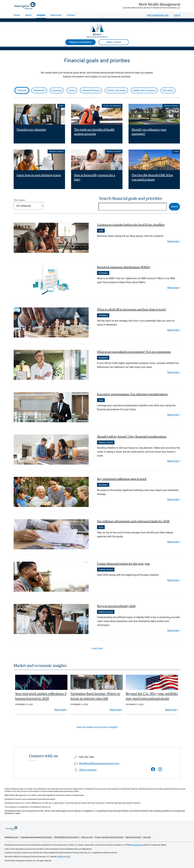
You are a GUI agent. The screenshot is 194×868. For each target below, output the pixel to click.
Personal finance (91, 90)
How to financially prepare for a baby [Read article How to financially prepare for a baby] (95, 177)
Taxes (72, 90)
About (28, 15)
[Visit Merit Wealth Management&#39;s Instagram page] (160, 769)
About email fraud (133, 837)
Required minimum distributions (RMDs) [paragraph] (124, 267)
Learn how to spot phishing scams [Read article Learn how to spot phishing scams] (39, 175)
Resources (56, 15)
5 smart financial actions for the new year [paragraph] (124, 564)
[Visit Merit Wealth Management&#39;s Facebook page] (153, 769)
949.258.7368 (86, 757)
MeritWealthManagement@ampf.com (99, 763)
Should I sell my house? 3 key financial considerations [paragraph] (132, 437)
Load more (97, 648)
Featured (22, 90)
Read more (173, 241)
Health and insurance (144, 90)
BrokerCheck (137, 845)
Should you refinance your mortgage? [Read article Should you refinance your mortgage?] (149, 132)
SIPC (69, 857)
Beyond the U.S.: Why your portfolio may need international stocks (152, 696)
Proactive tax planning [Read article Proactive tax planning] (31, 130)
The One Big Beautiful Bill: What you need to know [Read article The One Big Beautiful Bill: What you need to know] (152, 177)
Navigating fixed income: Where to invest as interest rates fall (95, 696)
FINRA (60, 857)
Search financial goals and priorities (131, 199)
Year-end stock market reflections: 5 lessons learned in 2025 (41, 696)
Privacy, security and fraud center (109, 837)
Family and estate (116, 90)
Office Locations (88, 770)
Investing (57, 90)
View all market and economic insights (97, 727)
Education (168, 90)
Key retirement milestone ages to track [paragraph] (122, 479)
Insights (41, 15)
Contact (71, 15)
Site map (147, 837)
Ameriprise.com (11, 837)
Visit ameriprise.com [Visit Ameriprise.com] (158, 15)
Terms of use (87, 837)
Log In (177, 15)
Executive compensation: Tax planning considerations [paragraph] (132, 394)
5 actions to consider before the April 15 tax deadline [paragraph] (131, 225)
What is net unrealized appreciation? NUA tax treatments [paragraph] (134, 352)
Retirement (39, 90)
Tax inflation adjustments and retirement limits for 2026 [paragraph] (133, 521)
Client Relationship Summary (66, 837)
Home (17, 15)
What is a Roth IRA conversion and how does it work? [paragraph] (132, 310)
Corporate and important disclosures (36, 837)
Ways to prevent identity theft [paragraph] (116, 606)
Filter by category (20, 200)
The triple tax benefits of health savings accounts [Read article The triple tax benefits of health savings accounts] (94, 132)
